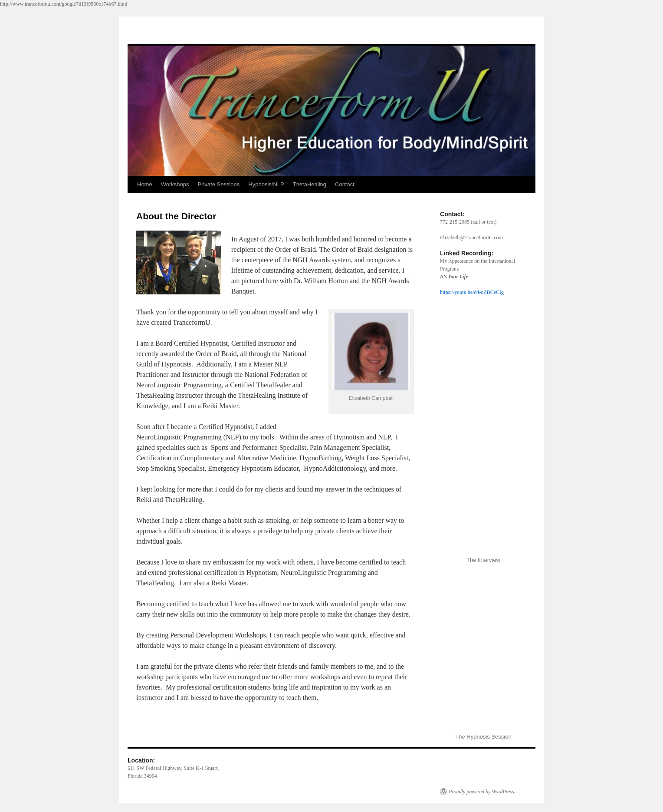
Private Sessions (218, 184)
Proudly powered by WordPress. (482, 792)
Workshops (175, 184)
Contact (345, 184)
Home (145, 184)
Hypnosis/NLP (266, 184)
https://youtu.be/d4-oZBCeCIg (472, 292)
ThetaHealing (310, 184)
